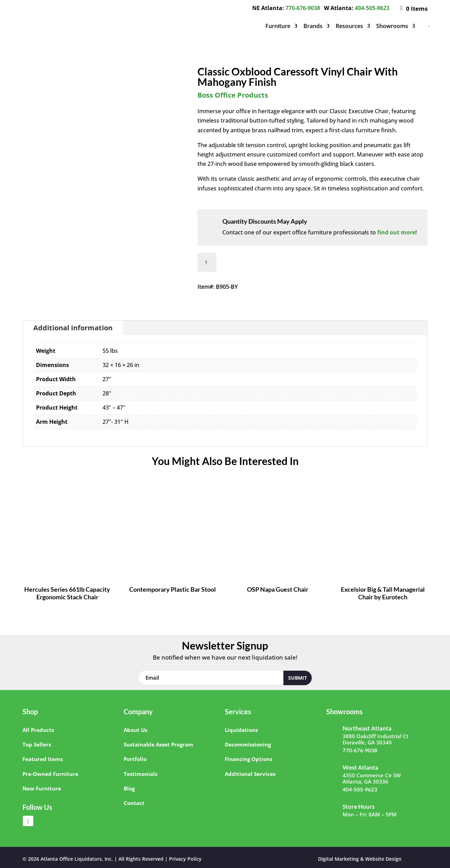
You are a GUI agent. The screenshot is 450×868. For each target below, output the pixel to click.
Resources (349, 26)
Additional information (73, 328)
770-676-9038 (303, 8)
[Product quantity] (207, 262)
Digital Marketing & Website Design (360, 859)
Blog (129, 788)
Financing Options (249, 759)
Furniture (278, 26)
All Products (38, 730)
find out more (396, 232)
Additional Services (250, 774)
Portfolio (135, 759)
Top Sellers (37, 744)
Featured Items (43, 759)
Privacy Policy (185, 859)
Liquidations (241, 730)
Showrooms (392, 26)
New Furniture (42, 788)
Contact (134, 803)
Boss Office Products (233, 95)
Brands (313, 26)
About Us (135, 730)
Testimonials (140, 774)
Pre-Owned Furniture (50, 774)
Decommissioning (248, 744)
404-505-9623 (372, 8)
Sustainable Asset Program (158, 744)
